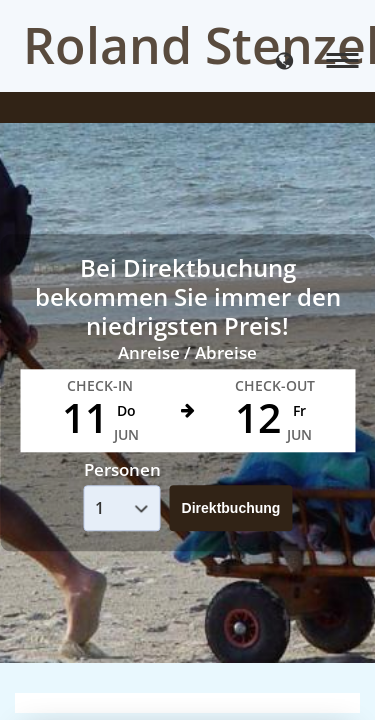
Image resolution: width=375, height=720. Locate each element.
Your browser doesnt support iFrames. (187, 360)
